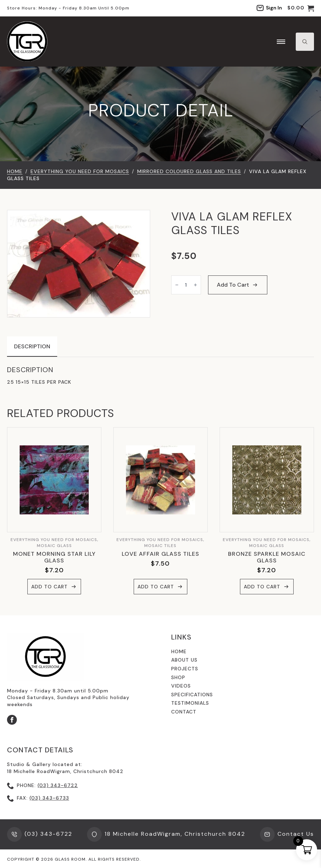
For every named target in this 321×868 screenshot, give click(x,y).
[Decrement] (177, 285)
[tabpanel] (160, 376)
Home (15, 171)
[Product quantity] (186, 285)
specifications (192, 695)
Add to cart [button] (49, 587)
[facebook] (12, 720)
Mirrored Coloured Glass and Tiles (189, 171)
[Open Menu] (281, 42)
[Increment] (195, 285)
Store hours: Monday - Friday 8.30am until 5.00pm (68, 8)
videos (181, 686)
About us (184, 660)
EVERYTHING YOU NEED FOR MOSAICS (80, 171)
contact (184, 712)
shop (178, 677)
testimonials (190, 703)
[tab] (32, 347)
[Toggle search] (305, 42)
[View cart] (301, 8)
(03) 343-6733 (49, 798)
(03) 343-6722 (58, 785)
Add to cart (233, 285)
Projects (185, 669)
